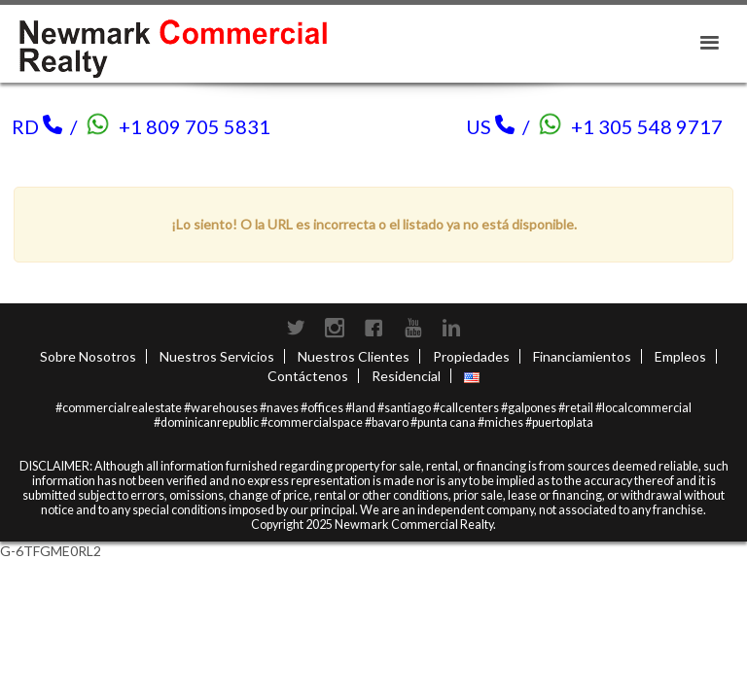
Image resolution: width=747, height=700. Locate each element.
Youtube (412, 328)
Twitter (296, 328)
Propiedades (471, 356)
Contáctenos (308, 376)
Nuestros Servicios (217, 356)
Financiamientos (582, 356)
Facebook (373, 328)
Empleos (680, 356)
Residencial (406, 376)
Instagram (335, 328)
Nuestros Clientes (354, 356)
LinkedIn (451, 328)
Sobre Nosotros (88, 356)
